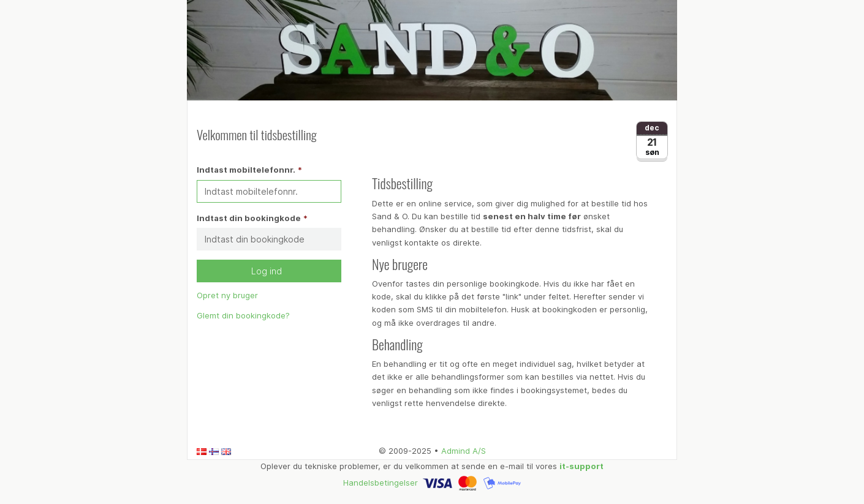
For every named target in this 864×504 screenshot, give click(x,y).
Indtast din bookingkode (249, 218)
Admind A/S (464, 451)
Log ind (269, 271)
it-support (582, 466)
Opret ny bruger (227, 295)
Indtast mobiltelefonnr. (246, 170)
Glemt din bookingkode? (243, 315)
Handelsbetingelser (381, 483)
